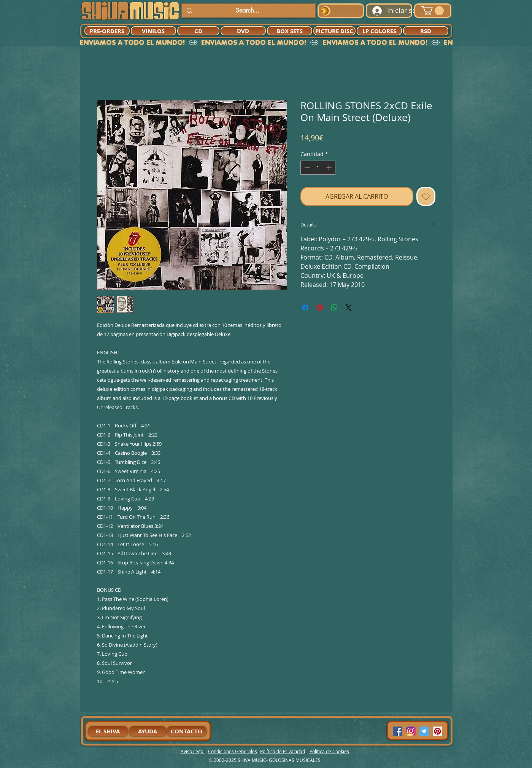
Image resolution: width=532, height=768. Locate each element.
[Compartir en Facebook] (305, 308)
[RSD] (426, 31)
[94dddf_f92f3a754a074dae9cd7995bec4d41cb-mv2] (411, 731)
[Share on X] (349, 308)
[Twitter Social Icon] (424, 731)
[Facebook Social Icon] (398, 731)
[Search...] (248, 11)
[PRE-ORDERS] (107, 31)
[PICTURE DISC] (334, 31)
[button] (433, 11)
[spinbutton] (318, 168)
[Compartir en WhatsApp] (334, 308)
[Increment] (330, 168)
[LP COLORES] (379, 31)
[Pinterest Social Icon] (438, 731)
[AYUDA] (148, 731)
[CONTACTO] (187, 731)
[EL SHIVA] (108, 731)
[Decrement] (306, 168)
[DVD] (243, 31)
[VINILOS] (153, 31)
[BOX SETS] (290, 31)
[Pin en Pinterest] (320, 308)
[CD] (198, 31)
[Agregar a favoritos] (426, 196)
